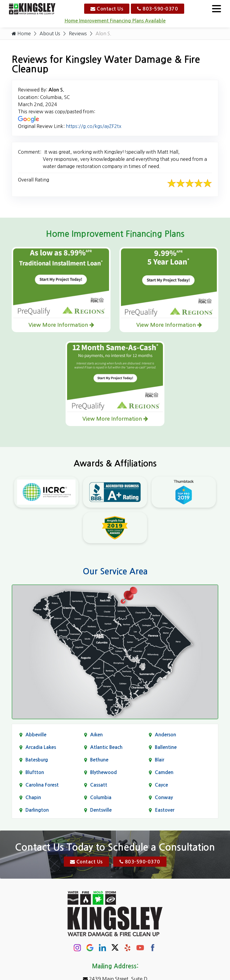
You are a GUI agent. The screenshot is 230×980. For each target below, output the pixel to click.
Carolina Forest (42, 785)
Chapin (33, 797)
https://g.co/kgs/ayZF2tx (94, 126)
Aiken (96, 735)
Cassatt (99, 785)
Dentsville (101, 810)
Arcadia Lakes (41, 747)
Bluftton (35, 772)
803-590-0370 (158, 9)
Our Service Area (115, 571)
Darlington (37, 810)
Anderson (165, 735)
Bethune (99, 760)
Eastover (165, 810)
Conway (164, 797)
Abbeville (36, 735)
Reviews (78, 33)
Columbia (101, 797)
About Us (50, 33)
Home (21, 33)
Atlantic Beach (106, 747)
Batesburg (37, 760)
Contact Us (107, 9)
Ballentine (166, 747)
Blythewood (103, 772)
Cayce (161, 785)
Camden (164, 772)
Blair (159, 760)
